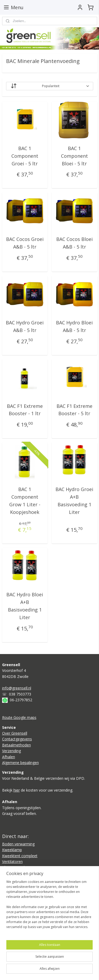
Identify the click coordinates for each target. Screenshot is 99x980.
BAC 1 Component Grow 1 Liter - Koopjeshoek (25, 500)
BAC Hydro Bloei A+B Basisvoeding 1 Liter (25, 606)
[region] (49, 907)
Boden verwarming (18, 844)
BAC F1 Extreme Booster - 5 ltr (74, 410)
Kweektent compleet (20, 856)
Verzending (11, 751)
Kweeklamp (12, 850)
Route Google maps (19, 717)
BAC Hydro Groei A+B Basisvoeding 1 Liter (74, 500)
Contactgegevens (17, 739)
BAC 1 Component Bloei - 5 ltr (74, 156)
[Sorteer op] (50, 86)
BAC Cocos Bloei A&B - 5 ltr (74, 243)
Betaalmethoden (16, 745)
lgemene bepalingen (22, 763)
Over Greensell (15, 733)
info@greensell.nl (17, 688)
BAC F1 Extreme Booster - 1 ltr (25, 410)
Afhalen (9, 757)
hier (17, 790)
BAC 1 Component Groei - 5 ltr (25, 156)
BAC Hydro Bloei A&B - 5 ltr (74, 326)
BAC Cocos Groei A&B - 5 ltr (25, 243)
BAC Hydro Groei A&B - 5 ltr (25, 326)
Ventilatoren (12, 862)
